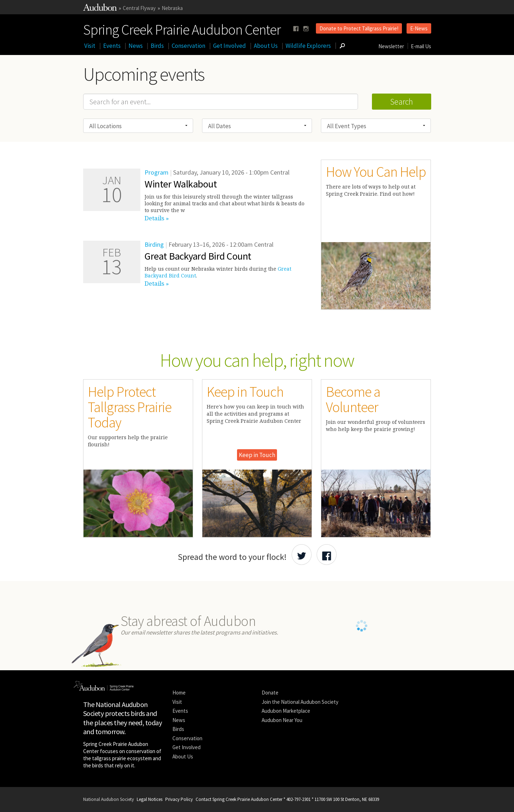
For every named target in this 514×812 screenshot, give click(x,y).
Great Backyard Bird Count (198, 256)
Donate (270, 693)
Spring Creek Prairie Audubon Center (182, 28)
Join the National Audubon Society (300, 702)
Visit (90, 46)
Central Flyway (139, 8)
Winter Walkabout (181, 184)
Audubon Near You (282, 720)
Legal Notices (150, 799)
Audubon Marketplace (286, 711)
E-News (419, 28)
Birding (154, 244)
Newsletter (391, 46)
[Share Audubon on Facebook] (327, 555)
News (136, 46)
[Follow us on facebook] (296, 29)
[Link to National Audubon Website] (100, 9)
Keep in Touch (257, 455)
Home (179, 693)
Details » (157, 218)
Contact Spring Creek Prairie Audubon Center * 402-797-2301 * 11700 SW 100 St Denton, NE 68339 (287, 799)
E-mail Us (421, 46)
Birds (157, 46)
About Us (266, 46)
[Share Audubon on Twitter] (302, 555)
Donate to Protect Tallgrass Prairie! (359, 28)
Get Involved (230, 46)
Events (112, 46)
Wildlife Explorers (308, 46)
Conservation (188, 46)
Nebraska (172, 8)
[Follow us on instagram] (306, 29)
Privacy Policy (179, 799)
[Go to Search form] (342, 46)
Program (157, 172)
